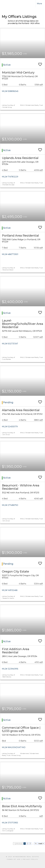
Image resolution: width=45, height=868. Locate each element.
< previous (18, 844)
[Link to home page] (7, 4)
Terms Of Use (14, 859)
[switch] (40, 63)
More (39, 4)
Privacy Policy (30, 859)
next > (41, 844)
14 (36, 844)
